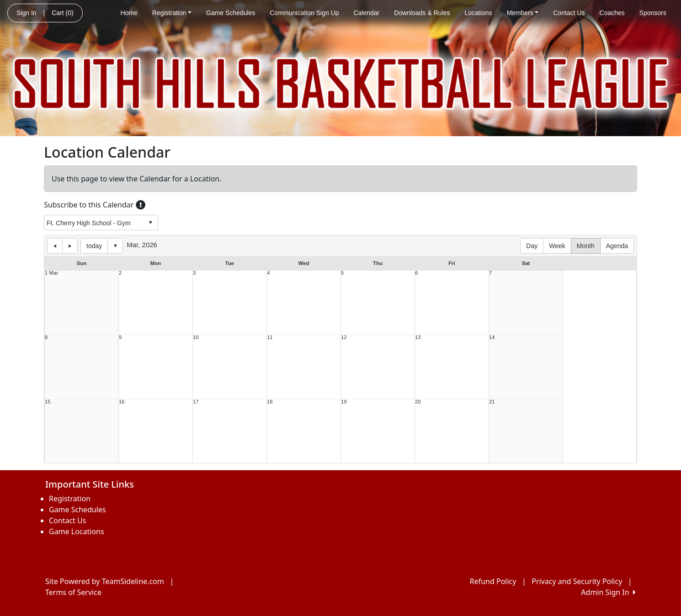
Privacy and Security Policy (577, 581)
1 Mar (51, 273)
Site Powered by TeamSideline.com (105, 581)
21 (492, 402)
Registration (172, 13)
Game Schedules (231, 13)
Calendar (366, 13)
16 (122, 402)
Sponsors (653, 13)
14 (492, 337)
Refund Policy (493, 581)
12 (344, 337)
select (150, 223)
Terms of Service (73, 592)
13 (418, 337)
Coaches (612, 13)
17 (196, 402)
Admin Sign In (608, 592)
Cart (62, 13)
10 (196, 337)
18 (270, 402)
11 (270, 337)
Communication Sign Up (305, 13)
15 (48, 402)
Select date (115, 246)
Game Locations (77, 531)
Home (129, 13)
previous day (55, 246)
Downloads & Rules (422, 13)
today (94, 246)
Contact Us (569, 13)
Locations (478, 13)
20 (418, 402)
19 (344, 402)
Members (522, 13)
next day (70, 246)
